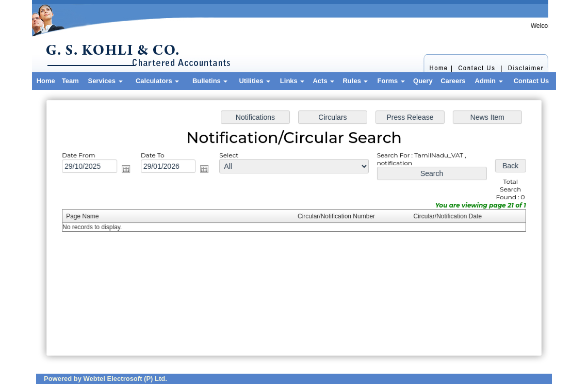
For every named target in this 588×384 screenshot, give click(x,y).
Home (46, 81)
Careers (453, 81)
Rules (355, 81)
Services (105, 81)
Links (292, 81)
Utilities (255, 81)
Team (70, 81)
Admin (489, 81)
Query (423, 81)
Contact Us (532, 81)
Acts (323, 81)
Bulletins (210, 81)
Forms (391, 81)
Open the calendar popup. (128, 170)
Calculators (157, 81)
